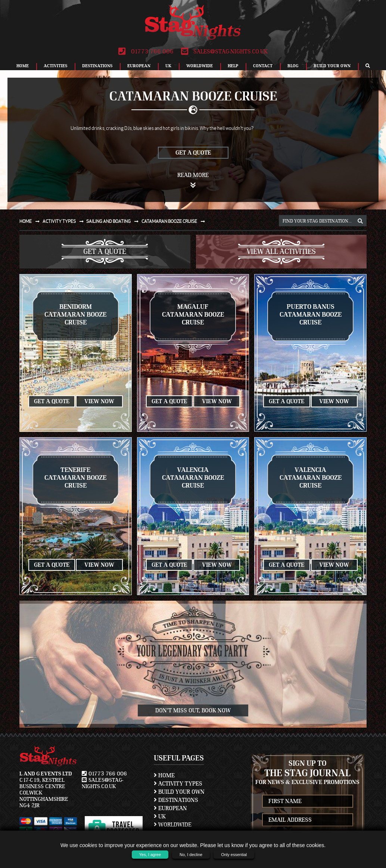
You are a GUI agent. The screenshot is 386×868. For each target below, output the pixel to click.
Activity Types (178, 784)
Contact (263, 66)
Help (233, 66)
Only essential (234, 855)
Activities (55, 66)
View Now (99, 401)
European (139, 66)
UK (168, 66)
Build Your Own (332, 66)
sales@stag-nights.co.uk (224, 52)
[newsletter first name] (308, 801)
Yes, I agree (150, 855)
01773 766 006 (146, 52)
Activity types (65, 221)
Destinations (97, 66)
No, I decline (191, 855)
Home (23, 66)
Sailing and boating (114, 221)
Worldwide (200, 66)
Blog (293, 66)
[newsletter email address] (308, 820)
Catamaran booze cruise (175, 221)
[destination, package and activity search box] (323, 221)
